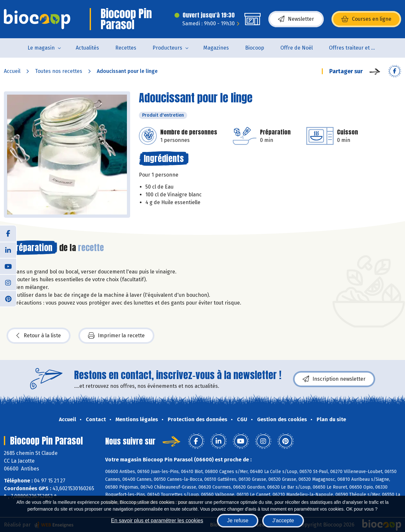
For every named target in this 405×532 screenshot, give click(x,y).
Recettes (126, 48)
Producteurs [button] (167, 48)
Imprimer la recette (116, 336)
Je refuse (238, 520)
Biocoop (255, 48)
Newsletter (296, 19)
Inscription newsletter (334, 379)
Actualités (87, 48)
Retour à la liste (39, 336)
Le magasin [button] (41, 48)
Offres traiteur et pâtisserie (357, 48)
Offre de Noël (297, 48)
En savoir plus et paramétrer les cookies (157, 520)
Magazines (216, 48)
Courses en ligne (366, 19)
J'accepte (283, 520)
